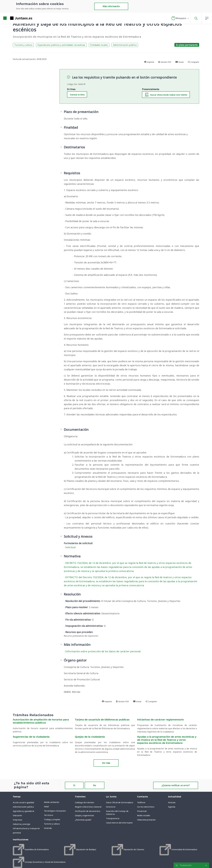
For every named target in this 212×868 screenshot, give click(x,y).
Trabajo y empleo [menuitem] (52, 819)
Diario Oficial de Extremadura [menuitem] (120, 802)
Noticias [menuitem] (172, 802)
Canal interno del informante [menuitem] (119, 823)
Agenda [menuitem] (172, 807)
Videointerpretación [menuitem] (146, 820)
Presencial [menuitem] (142, 811)
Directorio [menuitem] (111, 807)
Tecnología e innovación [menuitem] (55, 811)
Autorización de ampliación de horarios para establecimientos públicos (41, 721)
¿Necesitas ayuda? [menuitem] (83, 820)
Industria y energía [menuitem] (21, 824)
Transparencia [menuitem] (113, 818)
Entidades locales (99, 45)
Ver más (106, 763)
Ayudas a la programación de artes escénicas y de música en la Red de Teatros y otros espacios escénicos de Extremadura (167, 740)
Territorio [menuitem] (49, 815)
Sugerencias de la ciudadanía (31, 737)
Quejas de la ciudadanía (90, 737)
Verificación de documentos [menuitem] (88, 811)
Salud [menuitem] (46, 806)
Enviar (180, 62)
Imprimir (149, 62)
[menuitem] (31, 850)
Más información (111, 6)
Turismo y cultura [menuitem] (52, 824)
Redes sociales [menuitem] (144, 815)
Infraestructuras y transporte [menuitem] (26, 828)
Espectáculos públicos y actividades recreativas (61, 45)
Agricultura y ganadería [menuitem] (23, 811)
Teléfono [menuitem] (141, 802)
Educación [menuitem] (17, 815)
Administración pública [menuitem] (23, 807)
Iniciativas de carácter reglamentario (160, 720)
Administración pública (125, 45)
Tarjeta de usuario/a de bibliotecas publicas (102, 720)
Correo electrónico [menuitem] (146, 807)
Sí (74, 785)
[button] (180, 18)
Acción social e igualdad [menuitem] (23, 802)
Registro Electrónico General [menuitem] (88, 807)
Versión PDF (165, 62)
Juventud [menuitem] (17, 833)
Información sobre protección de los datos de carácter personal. (103, 651)
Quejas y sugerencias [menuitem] (84, 815)
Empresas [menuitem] (17, 820)
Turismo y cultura (23, 45)
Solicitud (70, 547)
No (95, 785)
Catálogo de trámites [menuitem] (85, 802)
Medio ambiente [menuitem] (52, 802)
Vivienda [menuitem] (48, 828)
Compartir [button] (193, 62)
